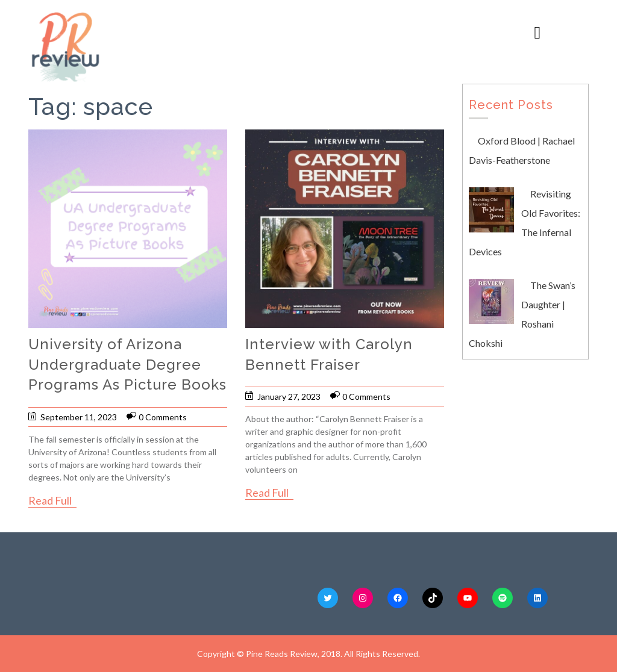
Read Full (50, 500)
